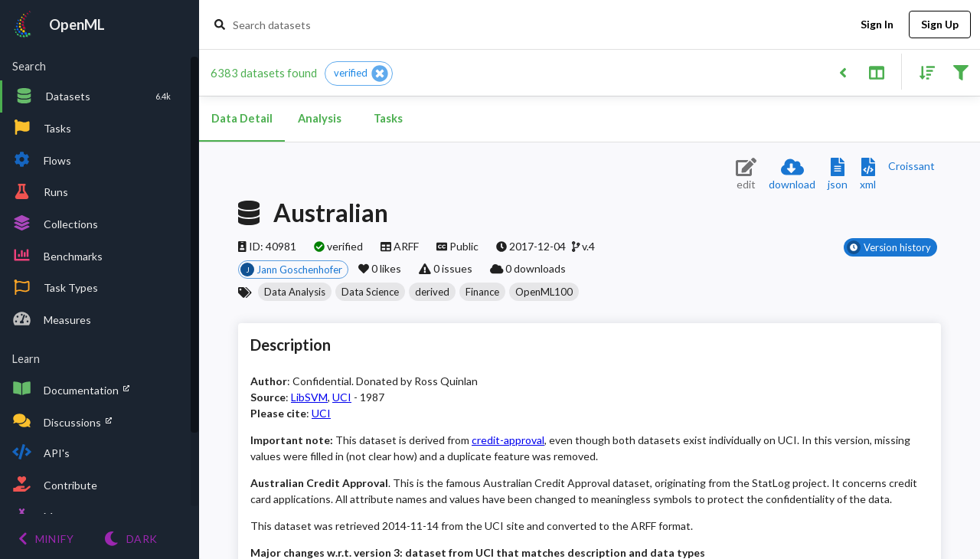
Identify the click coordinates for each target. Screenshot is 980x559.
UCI (342, 397)
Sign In (877, 25)
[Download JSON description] (838, 175)
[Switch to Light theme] (131, 539)
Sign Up (940, 25)
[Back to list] (843, 72)
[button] (359, 74)
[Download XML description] (868, 175)
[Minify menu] (46, 539)
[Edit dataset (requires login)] (746, 175)
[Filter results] (960, 72)
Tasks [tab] (388, 119)
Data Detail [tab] (242, 119)
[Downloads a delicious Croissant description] (911, 166)
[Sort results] (923, 72)
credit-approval (508, 440)
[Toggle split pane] (876, 72)
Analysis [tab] (319, 119)
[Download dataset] (792, 175)
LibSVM (309, 397)
